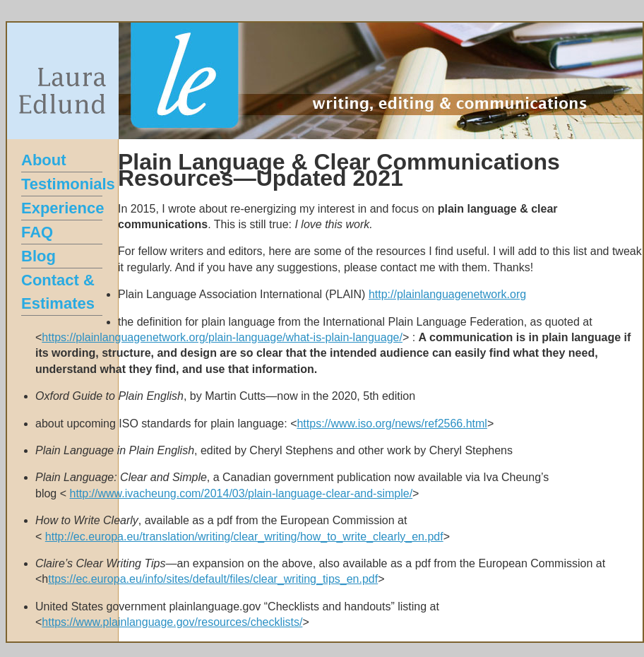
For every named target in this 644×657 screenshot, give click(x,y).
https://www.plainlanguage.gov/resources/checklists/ (172, 622)
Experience (62, 208)
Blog (38, 256)
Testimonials (68, 184)
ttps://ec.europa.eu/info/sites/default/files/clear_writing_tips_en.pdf (213, 579)
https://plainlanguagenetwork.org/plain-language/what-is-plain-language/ (222, 337)
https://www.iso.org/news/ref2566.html (392, 424)
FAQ (37, 232)
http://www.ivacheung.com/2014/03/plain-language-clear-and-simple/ (241, 493)
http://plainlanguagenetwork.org (447, 294)
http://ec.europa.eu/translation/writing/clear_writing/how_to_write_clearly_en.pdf (244, 537)
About (44, 160)
